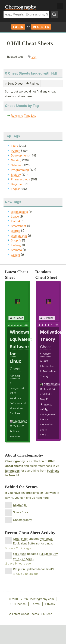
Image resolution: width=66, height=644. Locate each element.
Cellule (15, 255)
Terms (35, 604)
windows (15, 436)
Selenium (17, 165)
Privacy (50, 604)
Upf (34, 57)
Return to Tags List (23, 116)
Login (18, 27)
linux (16, 431)
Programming (20, 170)
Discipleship (19, 236)
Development (20, 155)
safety (44, 409)
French (13, 475)
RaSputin (19, 569)
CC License (18, 604)
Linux (15, 146)
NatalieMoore (52, 384)
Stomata (16, 250)
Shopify (16, 240)
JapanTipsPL (46, 569)
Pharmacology (21, 179)
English (16, 189)
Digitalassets (19, 212)
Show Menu (60, 6)
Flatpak (16, 221)
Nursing (16, 160)
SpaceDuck (21, 512)
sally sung (20, 554)
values (48, 404)
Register (41, 27)
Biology (16, 175)
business (53, 471)
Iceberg (16, 245)
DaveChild (20, 505)
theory (44, 419)
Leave (15, 216)
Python (16, 151)
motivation (46, 424)
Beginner (17, 184)
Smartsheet (18, 226)
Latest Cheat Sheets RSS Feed (31, 614)
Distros (16, 231)
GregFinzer (20, 421)
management (48, 414)
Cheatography (15, 461)
